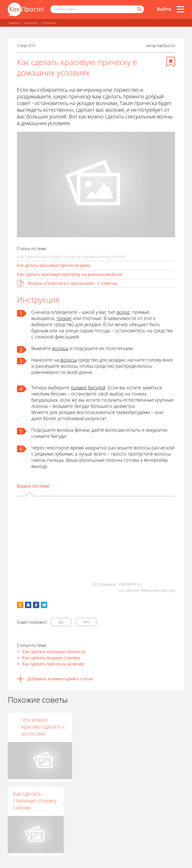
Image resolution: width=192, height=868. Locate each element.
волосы (60, 348)
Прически (49, 23)
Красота (31, 23)
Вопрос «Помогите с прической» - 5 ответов (72, 283)
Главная (14, 23)
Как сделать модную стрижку (51, 658)
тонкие (64, 318)
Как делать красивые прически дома (54, 265)
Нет (86, 622)
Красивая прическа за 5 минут (89, 727)
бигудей (97, 388)
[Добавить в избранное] (171, 62)
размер (79, 388)
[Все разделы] (180, 9)
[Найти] (139, 9)
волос (123, 312)
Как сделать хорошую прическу (54, 652)
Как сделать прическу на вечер (53, 664)
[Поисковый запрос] (97, 9)
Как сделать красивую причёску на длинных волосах (70, 274)
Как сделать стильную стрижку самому (35, 801)
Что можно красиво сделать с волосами (154, 727)
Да (61, 622)
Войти (164, 9)
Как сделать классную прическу (27, 727)
